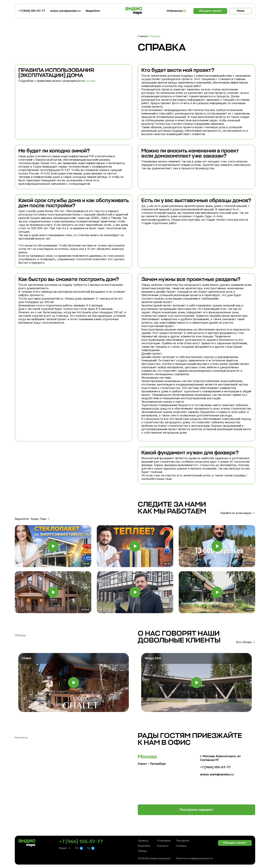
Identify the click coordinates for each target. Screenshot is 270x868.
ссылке (90, 81)
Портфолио (183, 841)
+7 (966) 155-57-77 (32, 11)
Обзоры (143, 851)
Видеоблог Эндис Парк (31, 519)
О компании (164, 841)
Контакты (163, 846)
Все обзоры (244, 642)
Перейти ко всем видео (236, 513)
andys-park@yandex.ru (65, 11)
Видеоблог (93, 11)
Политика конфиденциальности (194, 859)
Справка (181, 846)
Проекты (143, 841)
